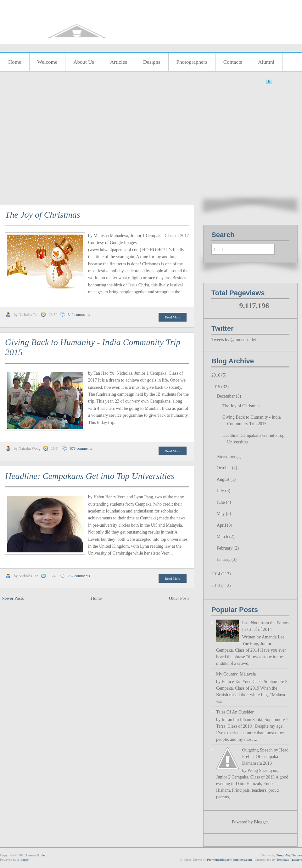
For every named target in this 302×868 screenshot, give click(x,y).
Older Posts (179, 598)
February (225, 548)
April (222, 525)
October (224, 468)
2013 (216, 586)
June (221, 502)
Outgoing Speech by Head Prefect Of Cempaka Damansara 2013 (265, 757)
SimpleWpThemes (289, 855)
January (224, 559)
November (227, 456)
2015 (216, 387)
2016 (216, 375)
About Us (84, 62)
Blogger (261, 822)
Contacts (233, 62)
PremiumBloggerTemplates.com (229, 860)
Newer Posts (13, 598)
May (221, 514)
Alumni (266, 62)
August (224, 479)
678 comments (81, 448)
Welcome (48, 62)
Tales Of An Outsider (235, 712)
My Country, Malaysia (236, 674)
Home (15, 62)
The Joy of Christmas (43, 215)
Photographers (192, 62)
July (221, 491)
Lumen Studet (36, 855)
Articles (119, 62)
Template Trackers (289, 860)
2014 (216, 574)
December (226, 396)
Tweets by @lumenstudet (234, 340)
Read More (173, 317)
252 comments (79, 576)
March (223, 537)
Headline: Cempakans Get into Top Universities (90, 476)
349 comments (79, 315)
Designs (152, 62)
